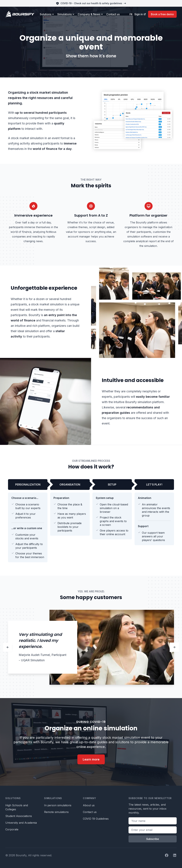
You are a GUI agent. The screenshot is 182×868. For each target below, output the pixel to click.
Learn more (91, 759)
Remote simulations (56, 812)
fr (131, 14)
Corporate (12, 829)
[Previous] (8, 647)
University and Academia (21, 823)
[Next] (174, 647)
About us (89, 805)
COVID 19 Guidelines (96, 819)
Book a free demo (162, 14)
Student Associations (19, 816)
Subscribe (153, 839)
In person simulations (58, 805)
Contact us (113, 14)
